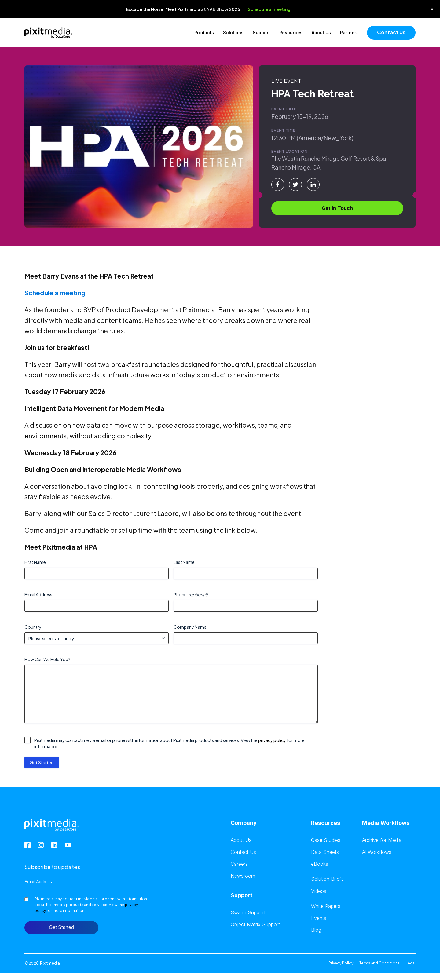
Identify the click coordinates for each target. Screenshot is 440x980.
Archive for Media (382, 840)
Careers (239, 864)
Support (261, 33)
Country (33, 627)
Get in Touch (337, 208)
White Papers (326, 906)
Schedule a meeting (269, 9)
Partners (349, 33)
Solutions (233, 33)
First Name (35, 562)
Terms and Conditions (380, 963)
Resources (291, 33)
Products (204, 33)
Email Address (38, 594)
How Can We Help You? (47, 659)
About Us (321, 33)
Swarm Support (248, 913)
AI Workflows (377, 852)
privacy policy (272, 740)
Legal (411, 963)
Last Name (184, 562)
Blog (316, 930)
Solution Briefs (327, 879)
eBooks (320, 864)
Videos (319, 891)
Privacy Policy (341, 963)
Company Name (190, 627)
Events (319, 918)
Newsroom (243, 876)
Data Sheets (325, 852)
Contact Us (391, 32)
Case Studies (326, 840)
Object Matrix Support (255, 925)
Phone (191, 594)
